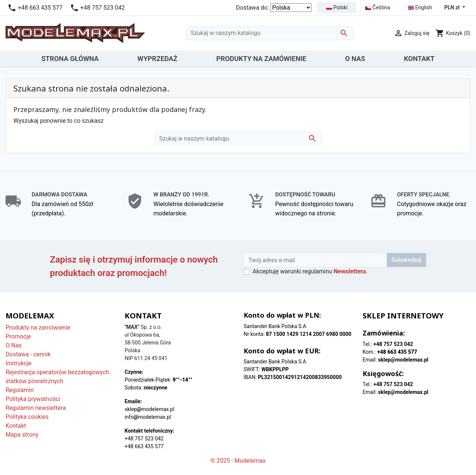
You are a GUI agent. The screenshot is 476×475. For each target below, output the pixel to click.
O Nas (14, 345)
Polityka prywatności (33, 399)
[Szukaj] (270, 33)
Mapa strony (22, 435)
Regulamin (20, 390)
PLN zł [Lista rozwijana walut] (453, 7)
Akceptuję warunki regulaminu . (310, 271)
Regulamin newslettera (36, 408)
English (420, 8)
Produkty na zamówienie (38, 328)
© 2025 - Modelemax (238, 461)
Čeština (378, 7)
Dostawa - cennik (28, 354)
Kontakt (16, 426)
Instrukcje (19, 363)
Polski (337, 7)
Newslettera (350, 271)
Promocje (18, 336)
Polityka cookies (27, 417)
